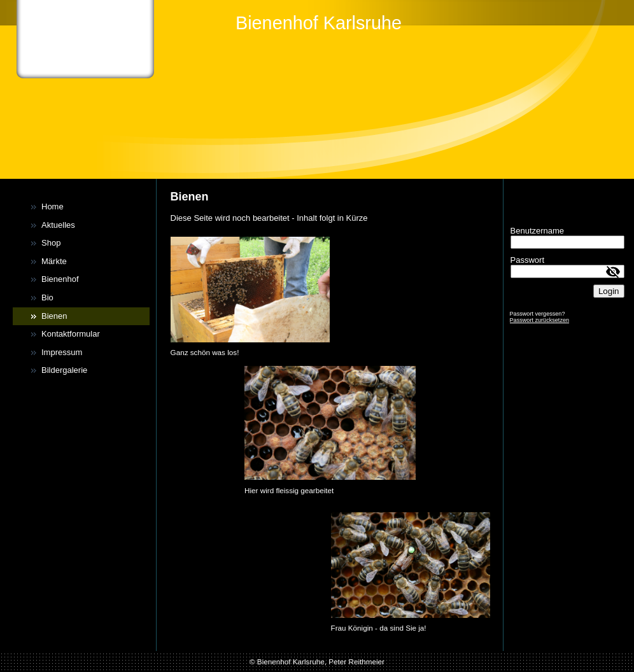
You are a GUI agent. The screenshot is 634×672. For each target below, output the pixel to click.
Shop (51, 243)
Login (609, 291)
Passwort (527, 260)
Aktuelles (58, 225)
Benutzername (538, 231)
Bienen (54, 316)
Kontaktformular (71, 334)
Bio (47, 297)
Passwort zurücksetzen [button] (540, 320)
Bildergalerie (64, 370)
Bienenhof (60, 279)
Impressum (62, 352)
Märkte (54, 261)
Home (53, 206)
